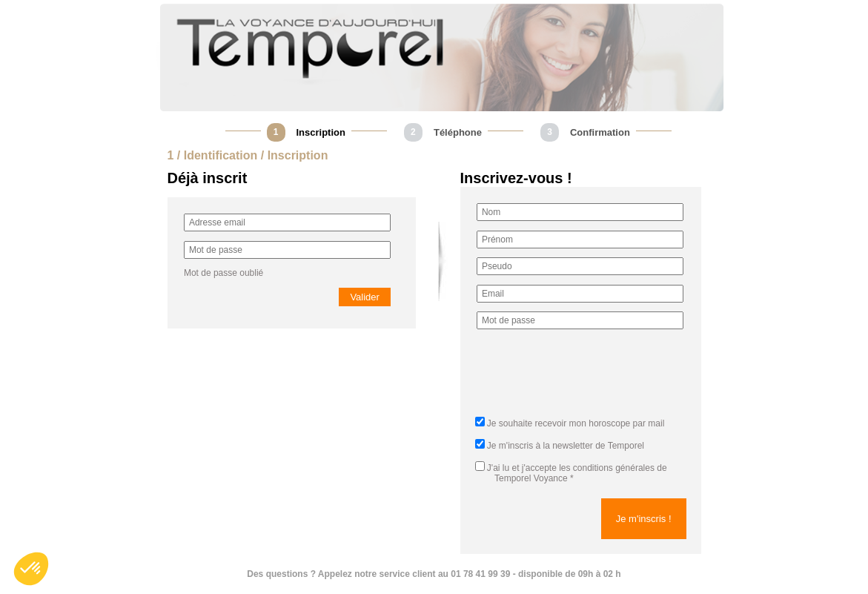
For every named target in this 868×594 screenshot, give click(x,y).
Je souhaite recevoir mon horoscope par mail (576, 423)
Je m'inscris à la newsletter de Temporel (566, 446)
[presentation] (589, 377)
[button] (31, 569)
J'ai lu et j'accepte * (571, 473)
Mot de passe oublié (223, 273)
